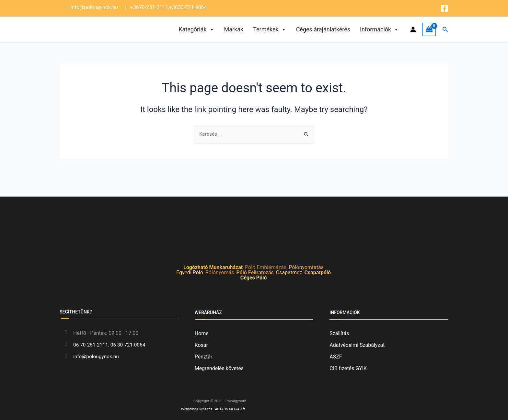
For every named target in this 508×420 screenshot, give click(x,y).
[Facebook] (444, 8)
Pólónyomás (220, 272)
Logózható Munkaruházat (213, 267)
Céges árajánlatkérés (323, 29)
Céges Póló (254, 278)
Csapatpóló (317, 272)
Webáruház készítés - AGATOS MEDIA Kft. (212, 409)
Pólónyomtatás (306, 267)
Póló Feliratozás (255, 272)
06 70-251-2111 (91, 345)
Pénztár (204, 357)
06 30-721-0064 (130, 345)
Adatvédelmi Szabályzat (357, 345)
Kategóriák (196, 29)
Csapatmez (289, 272)
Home (202, 333)
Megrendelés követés (219, 368)
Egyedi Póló (190, 272)
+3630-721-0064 (188, 7)
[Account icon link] (413, 29)
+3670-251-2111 (149, 7)
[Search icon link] (445, 30)
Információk (379, 29)
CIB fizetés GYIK (348, 368)
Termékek (270, 29)
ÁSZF (336, 357)
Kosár (201, 345)
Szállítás (339, 333)
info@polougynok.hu (94, 7)
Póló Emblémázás (266, 267)
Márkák (234, 29)
